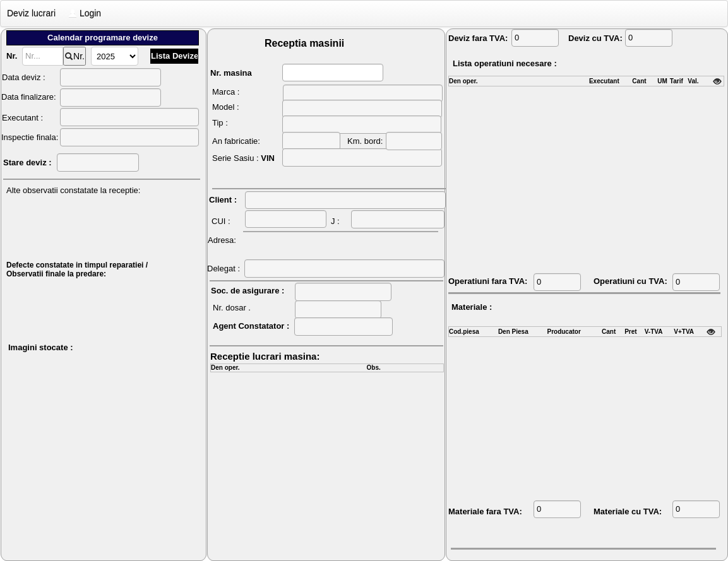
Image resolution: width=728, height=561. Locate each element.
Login (85, 13)
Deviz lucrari (31, 13)
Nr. (75, 56)
